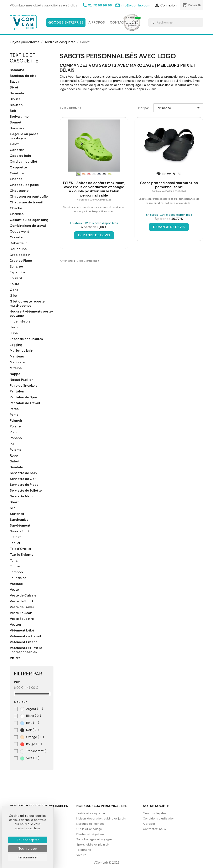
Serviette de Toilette (26, 491)
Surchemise (19, 520)
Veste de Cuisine (23, 595)
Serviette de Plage (24, 485)
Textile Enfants (22, 555)
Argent (32, 709)
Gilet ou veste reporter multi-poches (28, 304)
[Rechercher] (176, 22)
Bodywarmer (20, 117)
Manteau (17, 356)
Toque (15, 566)
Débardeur (18, 243)
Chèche (16, 208)
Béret (14, 87)
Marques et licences (90, 824)
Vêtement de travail (25, 636)
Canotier (17, 150)
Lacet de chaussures (26, 339)
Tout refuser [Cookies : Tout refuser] (28, 849)
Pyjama (16, 450)
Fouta (15, 284)
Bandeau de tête (23, 76)
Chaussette (19, 191)
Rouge (31, 744)
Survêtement (20, 526)
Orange (32, 737)
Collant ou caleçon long (29, 220)
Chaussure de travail (26, 202)
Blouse (15, 99)
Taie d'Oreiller (21, 549)
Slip (13, 508)
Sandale (16, 467)
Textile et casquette (24, 58)
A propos (97, 22)
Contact (118, 22)
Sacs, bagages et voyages (94, 839)
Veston (15, 625)
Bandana (17, 70)
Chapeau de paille (24, 185)
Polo (13, 432)
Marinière (17, 362)
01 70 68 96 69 (100, 5)
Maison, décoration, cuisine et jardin (101, 818)
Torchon (16, 572)
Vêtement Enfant (23, 642)
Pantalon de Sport (24, 397)
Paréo (14, 409)
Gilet (14, 296)
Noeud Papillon (22, 380)
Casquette (18, 167)
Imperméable (20, 321)
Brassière (17, 128)
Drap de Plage (21, 261)
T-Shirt (15, 537)
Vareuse (16, 584)
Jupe (14, 333)
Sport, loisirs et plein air (93, 844)
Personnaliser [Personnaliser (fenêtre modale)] (28, 857)
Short (14, 502)
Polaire (15, 426)
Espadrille (17, 272)
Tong (14, 560)
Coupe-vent (19, 232)
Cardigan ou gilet (24, 162)
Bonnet (16, 122)
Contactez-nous (154, 829)
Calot (14, 144)
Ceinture (17, 173)
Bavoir (15, 82)
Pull (13, 444)
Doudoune (18, 249)
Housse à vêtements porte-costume (32, 314)
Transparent (35, 751)
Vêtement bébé (22, 630)
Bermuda (17, 93)
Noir (29, 730)
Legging (16, 345)
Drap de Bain (20, 255)
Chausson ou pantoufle (29, 197)
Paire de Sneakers (24, 386)
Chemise (17, 214)
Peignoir (16, 421)
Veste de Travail (22, 607)
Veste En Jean (21, 613)
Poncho (16, 438)
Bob (13, 111)
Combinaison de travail (28, 226)
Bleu (30, 723)
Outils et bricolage (89, 829)
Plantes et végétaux (90, 834)
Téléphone (84, 850)
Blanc (31, 716)
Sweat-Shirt (19, 531)
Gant (14, 290)
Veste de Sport (22, 601)
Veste (14, 590)
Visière (15, 658)
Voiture (81, 855)
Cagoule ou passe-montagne (25, 136)
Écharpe (16, 267)
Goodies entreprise (66, 22)
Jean (14, 327)
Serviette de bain (23, 473)
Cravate (16, 237)
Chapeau (17, 179)
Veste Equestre (22, 619)
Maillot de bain (22, 351)
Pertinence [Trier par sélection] (178, 108)
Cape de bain (20, 156)
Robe (14, 456)
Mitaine (16, 368)
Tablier (15, 543)
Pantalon (17, 391)
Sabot (15, 461)
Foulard (16, 278)
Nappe (15, 374)
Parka (14, 415)
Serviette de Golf (23, 479)
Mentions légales (155, 813)
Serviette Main (21, 496)
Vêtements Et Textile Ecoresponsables (26, 650)
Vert (30, 758)
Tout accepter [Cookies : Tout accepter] (28, 840)
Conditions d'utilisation (159, 818)
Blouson (16, 105)
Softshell (17, 514)
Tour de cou (19, 578)
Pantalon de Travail (25, 403)
